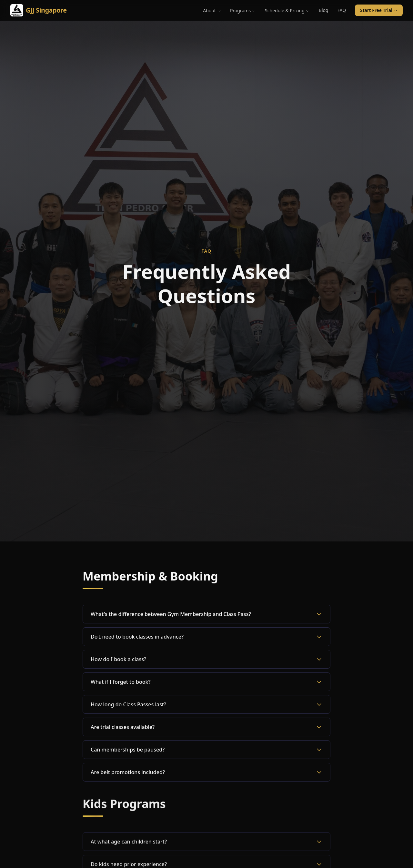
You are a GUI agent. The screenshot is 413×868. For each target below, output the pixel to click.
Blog (324, 10)
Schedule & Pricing (287, 10)
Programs (243, 10)
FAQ (342, 10)
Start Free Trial (379, 10)
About (212, 10)
